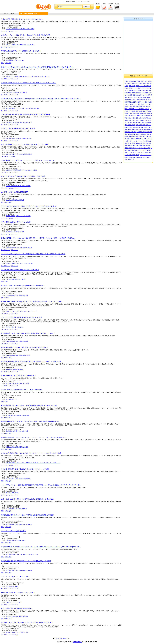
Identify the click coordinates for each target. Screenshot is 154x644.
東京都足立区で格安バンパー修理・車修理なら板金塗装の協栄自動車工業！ (28, 515)
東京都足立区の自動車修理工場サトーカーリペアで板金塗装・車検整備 (26, 561)
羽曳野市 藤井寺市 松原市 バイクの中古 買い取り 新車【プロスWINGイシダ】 (29, 83)
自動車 (16, 493)
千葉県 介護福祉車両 (12, 29)
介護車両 (32, 29)
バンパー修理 (28, 525)
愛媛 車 (8, 327)
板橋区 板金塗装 (19, 616)
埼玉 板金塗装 (10, 479)
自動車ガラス (18, 383)
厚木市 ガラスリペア (24, 555)
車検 (29, 186)
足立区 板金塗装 (19, 525)
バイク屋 (28, 216)
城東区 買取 (22, 122)
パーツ (11, 602)
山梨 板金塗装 (10, 541)
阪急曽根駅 (29, 154)
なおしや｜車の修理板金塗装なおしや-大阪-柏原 (18, 129)
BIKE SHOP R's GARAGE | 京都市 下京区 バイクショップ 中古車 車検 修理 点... (29, 206)
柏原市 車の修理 (20, 138)
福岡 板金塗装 (10, 447)
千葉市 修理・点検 (24, 29)
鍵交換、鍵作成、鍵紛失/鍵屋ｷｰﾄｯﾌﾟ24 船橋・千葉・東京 (22, 390)
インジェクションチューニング (41, 77)
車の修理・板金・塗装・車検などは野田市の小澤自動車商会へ (23, 286)
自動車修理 (25, 431)
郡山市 (22, 200)
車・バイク (15, 31)
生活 (2, 282)
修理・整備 (8, 63)
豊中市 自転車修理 (20, 154)
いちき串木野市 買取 (31, 108)
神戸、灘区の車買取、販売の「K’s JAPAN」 (17, 222)
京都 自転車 (9, 61)
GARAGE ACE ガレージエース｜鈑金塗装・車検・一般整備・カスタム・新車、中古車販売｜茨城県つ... (38, 238)
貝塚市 (16, 586)
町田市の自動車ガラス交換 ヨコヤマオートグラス (18, 376)
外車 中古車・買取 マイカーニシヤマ (15, 577)
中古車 (25, 92)
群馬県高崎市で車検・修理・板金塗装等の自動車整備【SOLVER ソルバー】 (28, 333)
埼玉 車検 (9, 509)
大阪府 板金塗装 (11, 138)
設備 (2, 298)
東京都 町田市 (10, 383)
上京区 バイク (17, 61)
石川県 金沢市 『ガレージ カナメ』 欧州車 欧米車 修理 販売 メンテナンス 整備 (29, 406)
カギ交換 (23, 279)
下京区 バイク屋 (20, 216)
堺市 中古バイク (22, 45)
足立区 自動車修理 (20, 570)
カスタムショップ (15, 632)
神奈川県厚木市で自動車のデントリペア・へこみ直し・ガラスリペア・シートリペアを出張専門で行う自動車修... (41, 547)
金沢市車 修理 (18, 415)
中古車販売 (29, 248)
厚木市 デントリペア (12, 555)
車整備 (26, 616)
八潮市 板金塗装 (19, 479)
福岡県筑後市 (10, 369)
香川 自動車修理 (11, 431)
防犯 (6, 282)
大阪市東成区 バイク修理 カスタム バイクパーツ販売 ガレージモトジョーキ (28, 160)
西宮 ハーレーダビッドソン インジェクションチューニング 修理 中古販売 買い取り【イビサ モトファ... (38, 67)
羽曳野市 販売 (18, 92)
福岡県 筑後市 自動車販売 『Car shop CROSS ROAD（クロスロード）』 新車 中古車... (32, 362)
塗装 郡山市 (17, 200)
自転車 (13, 156)
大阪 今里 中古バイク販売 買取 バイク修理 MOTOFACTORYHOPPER (26, 115)
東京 (16, 399)
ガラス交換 (26, 383)
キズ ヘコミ (29, 138)
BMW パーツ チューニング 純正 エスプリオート (18, 593)
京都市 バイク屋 (11, 216)
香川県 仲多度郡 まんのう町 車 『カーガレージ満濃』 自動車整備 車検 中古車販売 (30, 421)
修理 (23, 61)
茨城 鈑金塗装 (10, 248)
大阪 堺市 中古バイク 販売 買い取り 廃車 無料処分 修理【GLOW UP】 (26, 35)
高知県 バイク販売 (11, 186)
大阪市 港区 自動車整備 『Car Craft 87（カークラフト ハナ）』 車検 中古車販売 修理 (31, 453)
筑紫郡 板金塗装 (19, 447)
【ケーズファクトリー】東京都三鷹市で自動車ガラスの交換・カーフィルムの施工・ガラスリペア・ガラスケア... (41, 485)
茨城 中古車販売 (11, 264)
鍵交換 (8, 399)
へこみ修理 (29, 570)
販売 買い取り (31, 45)
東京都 (8, 493)
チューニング (18, 602)
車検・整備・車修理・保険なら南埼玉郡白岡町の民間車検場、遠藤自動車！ (28, 499)
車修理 (24, 541)
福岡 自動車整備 (11, 355)
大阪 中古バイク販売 (12, 122)
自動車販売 (20, 369)
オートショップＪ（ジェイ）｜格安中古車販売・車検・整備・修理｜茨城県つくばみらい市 (33, 254)
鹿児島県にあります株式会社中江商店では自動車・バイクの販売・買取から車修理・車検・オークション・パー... (41, 99)
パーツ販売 (34, 170)
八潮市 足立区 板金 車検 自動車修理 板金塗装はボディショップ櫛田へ (26, 469)
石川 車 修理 (10, 415)
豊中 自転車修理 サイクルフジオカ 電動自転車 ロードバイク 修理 (25, 145)
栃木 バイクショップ (12, 311)
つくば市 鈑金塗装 (20, 248)
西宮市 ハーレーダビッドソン (23, 77)
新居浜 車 (13, 327)
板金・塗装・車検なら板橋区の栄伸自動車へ (17, 608)
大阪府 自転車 (10, 154)
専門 (2, 63)
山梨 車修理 (18, 541)
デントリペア (34, 555)
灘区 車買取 (17, 232)
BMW (8, 602)
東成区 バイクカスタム (24, 170)
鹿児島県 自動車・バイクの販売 (15, 108)
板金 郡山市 (9, 200)
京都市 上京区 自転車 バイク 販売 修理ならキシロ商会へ (21, 51)
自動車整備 (24, 509)
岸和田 (12, 586)
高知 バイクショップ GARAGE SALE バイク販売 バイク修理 (23, 176)
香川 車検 (18, 431)
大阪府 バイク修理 (11, 170)
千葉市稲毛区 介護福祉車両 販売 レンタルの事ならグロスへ (22, 19)
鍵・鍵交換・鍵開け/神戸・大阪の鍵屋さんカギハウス (20, 270)
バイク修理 (29, 122)
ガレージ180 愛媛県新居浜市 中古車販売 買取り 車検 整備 (21, 317)
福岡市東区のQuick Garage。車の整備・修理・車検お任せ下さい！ (25, 347)
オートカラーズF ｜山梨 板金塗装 (13, 531)
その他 (7, 298)
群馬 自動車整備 (11, 341)
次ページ (64, 638)
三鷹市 (12, 493)
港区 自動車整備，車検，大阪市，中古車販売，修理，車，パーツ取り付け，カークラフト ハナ (33, 463)
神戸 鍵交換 (17, 279)
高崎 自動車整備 (20, 341)
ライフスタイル (5, 31)
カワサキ (34, 311)
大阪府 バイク (10, 92)
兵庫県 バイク (10, 77)
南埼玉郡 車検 (16, 509)
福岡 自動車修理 (20, 355)
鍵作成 (12, 399)
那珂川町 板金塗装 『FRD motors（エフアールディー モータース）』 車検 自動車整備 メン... (34, 437)
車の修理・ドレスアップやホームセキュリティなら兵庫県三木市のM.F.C (27, 623)
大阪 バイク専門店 (11, 45)
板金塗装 (28, 355)
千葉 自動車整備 (11, 295)
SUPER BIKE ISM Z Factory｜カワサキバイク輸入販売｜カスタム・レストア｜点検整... (32, 302)
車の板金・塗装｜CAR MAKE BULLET (15, 192)
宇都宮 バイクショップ (25, 311)
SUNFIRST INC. (77, 642)
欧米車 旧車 (25, 415)
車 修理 (26, 447)
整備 (38, 108)
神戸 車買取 (9, 232)
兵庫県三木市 (25, 632)
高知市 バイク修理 (22, 186)
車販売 (22, 232)
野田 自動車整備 (20, 295)
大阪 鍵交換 (9, 279)
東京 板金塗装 (10, 525)
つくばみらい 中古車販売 (23, 264)
